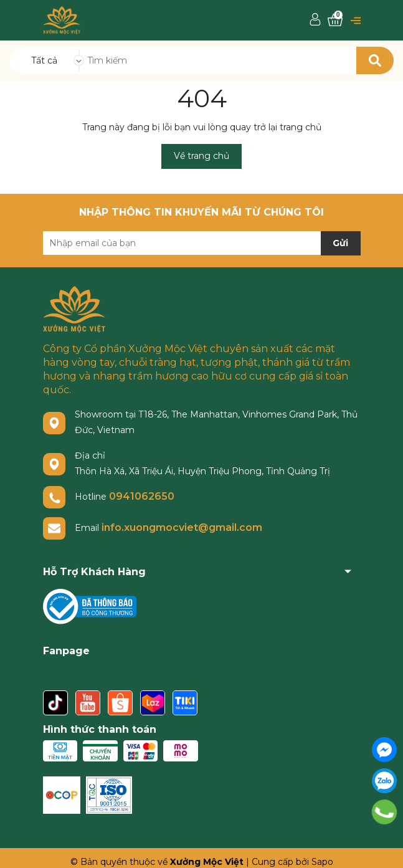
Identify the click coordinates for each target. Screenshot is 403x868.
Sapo (322, 862)
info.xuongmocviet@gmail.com (182, 527)
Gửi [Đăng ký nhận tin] (340, 243)
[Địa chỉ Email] (202, 243)
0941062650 (142, 496)
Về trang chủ (201, 156)
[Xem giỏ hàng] (335, 20)
